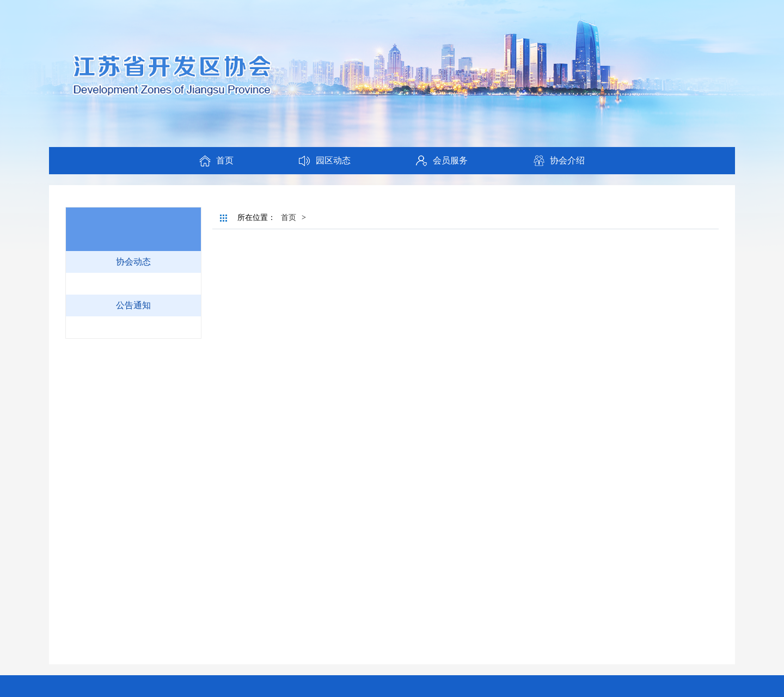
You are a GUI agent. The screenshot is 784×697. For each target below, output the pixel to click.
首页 (289, 218)
